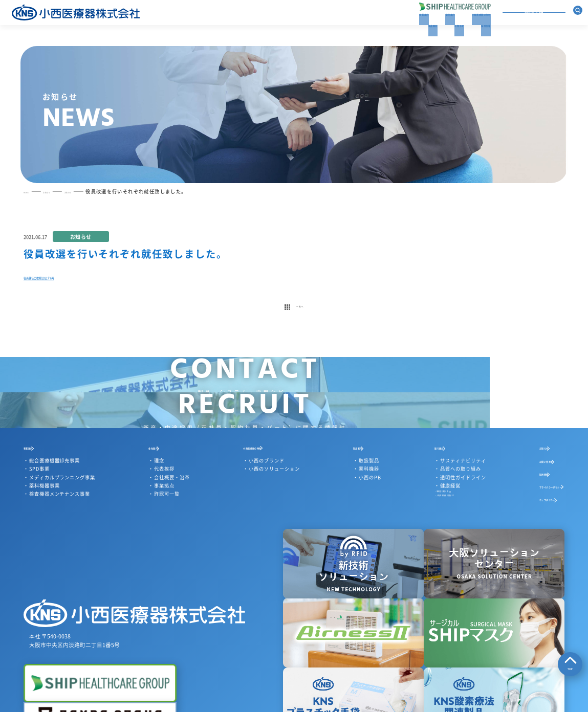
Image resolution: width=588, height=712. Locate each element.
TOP (570, 664)
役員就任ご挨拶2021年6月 (70, 291)
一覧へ (294, 330)
